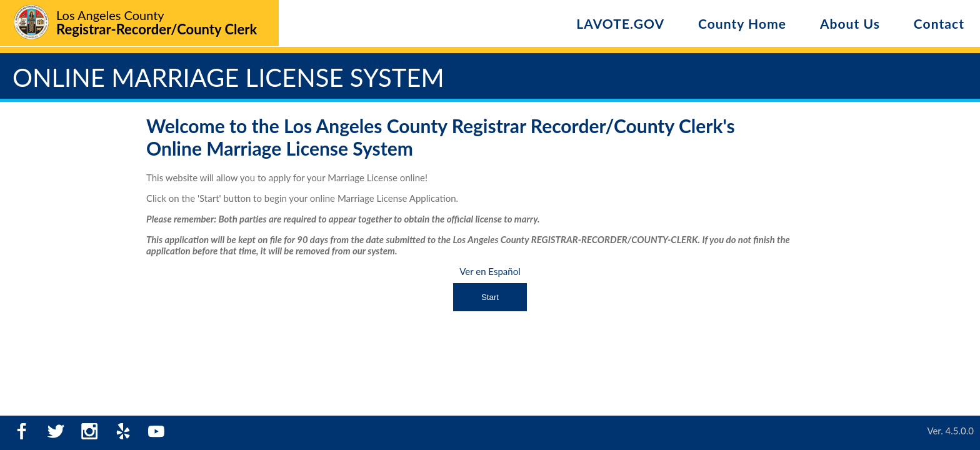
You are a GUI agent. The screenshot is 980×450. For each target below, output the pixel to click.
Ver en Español (490, 271)
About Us (850, 23)
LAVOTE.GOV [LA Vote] (620, 23)
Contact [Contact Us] (939, 23)
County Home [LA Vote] (742, 23)
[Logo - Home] (135, 24)
